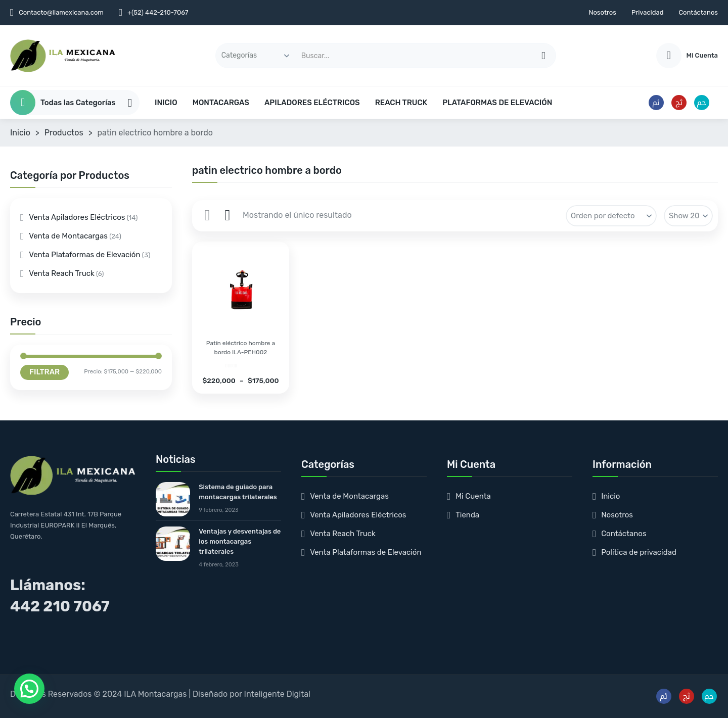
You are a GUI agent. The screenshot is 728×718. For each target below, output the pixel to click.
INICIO (166, 103)
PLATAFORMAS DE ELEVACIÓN (497, 103)
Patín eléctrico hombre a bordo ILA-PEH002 (241, 348)
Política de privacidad (639, 552)
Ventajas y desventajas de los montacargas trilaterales (240, 541)
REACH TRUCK (401, 103)
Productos (64, 133)
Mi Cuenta (473, 496)
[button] (29, 689)
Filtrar (44, 372)
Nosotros (602, 12)
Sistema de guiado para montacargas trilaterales (238, 492)
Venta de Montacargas (68, 236)
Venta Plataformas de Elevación (84, 255)
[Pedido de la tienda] (611, 216)
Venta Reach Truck (62, 273)
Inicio (20, 133)
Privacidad (648, 12)
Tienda (467, 515)
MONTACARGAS (221, 103)
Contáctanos (698, 12)
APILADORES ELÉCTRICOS (312, 103)
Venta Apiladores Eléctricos (77, 217)
